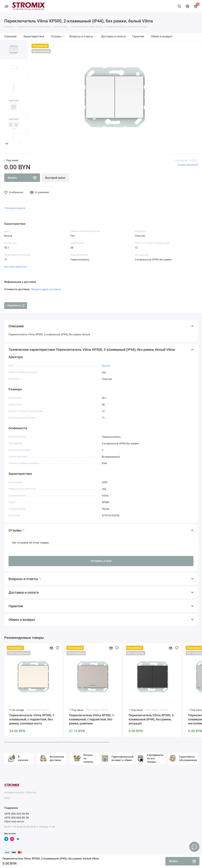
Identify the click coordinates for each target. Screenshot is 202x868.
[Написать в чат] (194, 847)
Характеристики (34, 36)
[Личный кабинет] (188, 6)
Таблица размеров (15, 208)
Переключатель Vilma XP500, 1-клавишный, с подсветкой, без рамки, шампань (92, 719)
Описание (10, 36)
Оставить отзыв (101, 561)
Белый (106, 366)
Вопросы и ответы (82, 36)
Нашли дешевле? (188, 165)
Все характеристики (15, 267)
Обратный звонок (14, 821)
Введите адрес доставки (46, 289)
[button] (7, 144)
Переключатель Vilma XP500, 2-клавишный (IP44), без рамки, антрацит (151, 719)
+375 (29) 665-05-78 (17, 818)
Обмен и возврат (162, 36)
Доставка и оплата (113, 36)
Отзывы (57, 36)
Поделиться (16, 305)
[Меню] (6, 6)
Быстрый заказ (55, 178)
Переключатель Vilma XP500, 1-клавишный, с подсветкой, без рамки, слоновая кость (32, 719)
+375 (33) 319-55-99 (17, 814)
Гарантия (138, 36)
